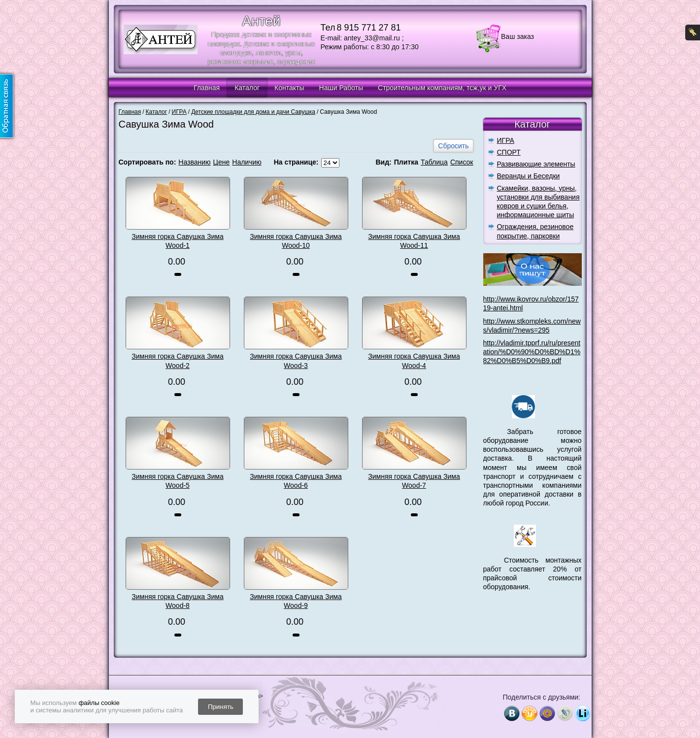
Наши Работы (341, 88)
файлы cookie (99, 703)
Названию (194, 162)
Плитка (406, 162)
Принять (221, 707)
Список (462, 162)
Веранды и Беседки (529, 176)
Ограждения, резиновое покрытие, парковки (535, 231)
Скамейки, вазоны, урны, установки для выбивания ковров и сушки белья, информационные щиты (538, 202)
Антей (262, 21)
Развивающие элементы (536, 164)
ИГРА (506, 140)
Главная (207, 88)
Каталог (247, 88)
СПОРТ (509, 152)
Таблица (434, 162)
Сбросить (453, 146)
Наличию (247, 162)
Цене (222, 162)
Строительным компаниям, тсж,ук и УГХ (442, 88)
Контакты (289, 88)
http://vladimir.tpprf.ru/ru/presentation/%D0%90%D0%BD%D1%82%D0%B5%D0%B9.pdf (532, 352)
